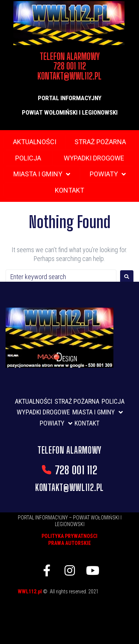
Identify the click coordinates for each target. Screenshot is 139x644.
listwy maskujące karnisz (79, 594)
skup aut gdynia (69, 606)
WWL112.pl (30, 592)
